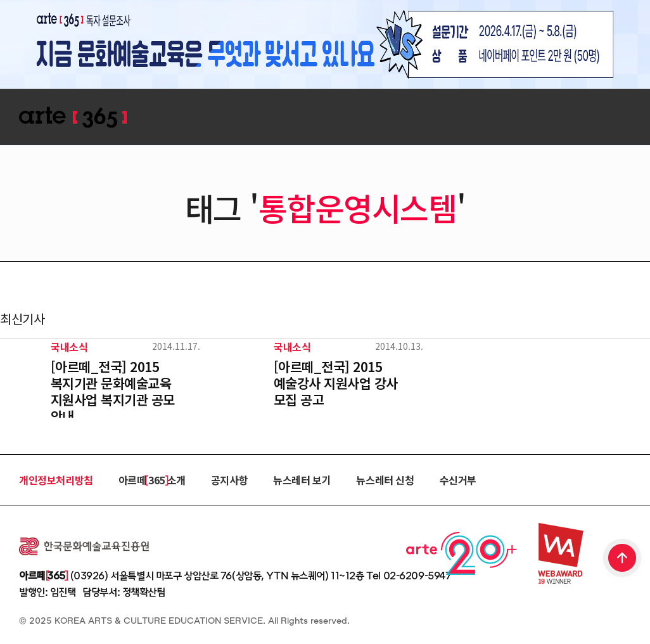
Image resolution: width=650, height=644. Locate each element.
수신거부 (458, 480)
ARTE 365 (73, 118)
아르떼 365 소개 (152, 480)
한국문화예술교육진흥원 (84, 546)
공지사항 (229, 480)
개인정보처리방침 (56, 480)
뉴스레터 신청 (385, 480)
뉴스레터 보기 (302, 480)
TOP (623, 559)
